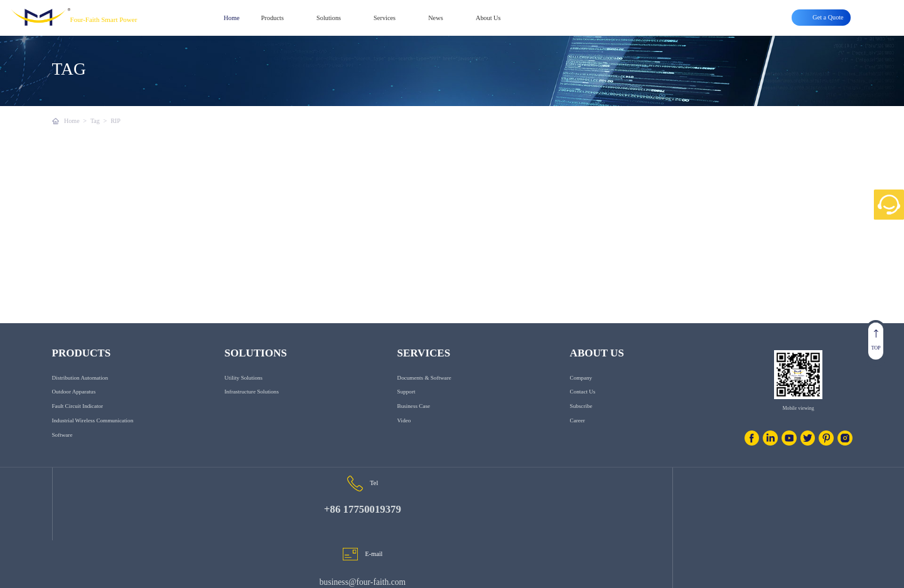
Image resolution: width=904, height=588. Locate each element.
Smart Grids (789, 572)
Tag (95, 121)
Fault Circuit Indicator (78, 422)
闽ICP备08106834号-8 (239, 572)
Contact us (583, 407)
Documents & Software (424, 393)
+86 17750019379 (184, 532)
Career (578, 436)
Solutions (329, 18)
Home (231, 18)
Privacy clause (740, 572)
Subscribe (581, 422)
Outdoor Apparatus (74, 407)
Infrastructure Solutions (252, 407)
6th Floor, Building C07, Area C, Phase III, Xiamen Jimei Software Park (716, 528)
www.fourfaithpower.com (131, 572)
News (436, 18)
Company (581, 393)
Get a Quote (836, 572)
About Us (488, 18)
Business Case (414, 422)
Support (406, 407)
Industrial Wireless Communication (93, 436)
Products (272, 18)
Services (385, 18)
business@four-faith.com (448, 531)
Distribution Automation (80, 393)
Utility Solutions (244, 393)
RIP (116, 121)
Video (404, 436)
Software (62, 451)
